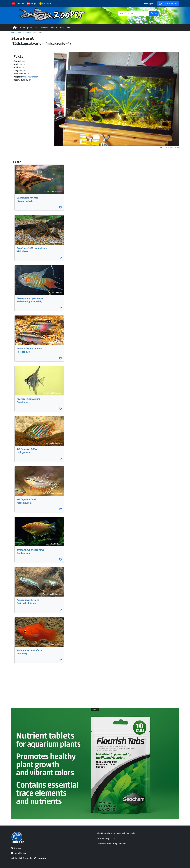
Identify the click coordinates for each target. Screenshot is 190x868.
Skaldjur (53, 28)
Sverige (45, 4)
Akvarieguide (26, 28)
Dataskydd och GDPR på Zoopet (111, 844)
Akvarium (27, 32)
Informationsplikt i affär (107, 838)
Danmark (18, 4)
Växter (44, 28)
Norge (32, 4)
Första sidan (16, 32)
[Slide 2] (95, 816)
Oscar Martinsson (30, 77)
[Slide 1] (90, 816)
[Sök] (134, 13)
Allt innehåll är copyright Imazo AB (29, 858)
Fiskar (37, 28)
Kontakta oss (19, 853)
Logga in (149, 3)
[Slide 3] (100, 816)
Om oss (16, 848)
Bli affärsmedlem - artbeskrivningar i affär (116, 833)
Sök (154, 13)
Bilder (62, 28)
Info (68, 28)
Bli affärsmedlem (168, 3)
